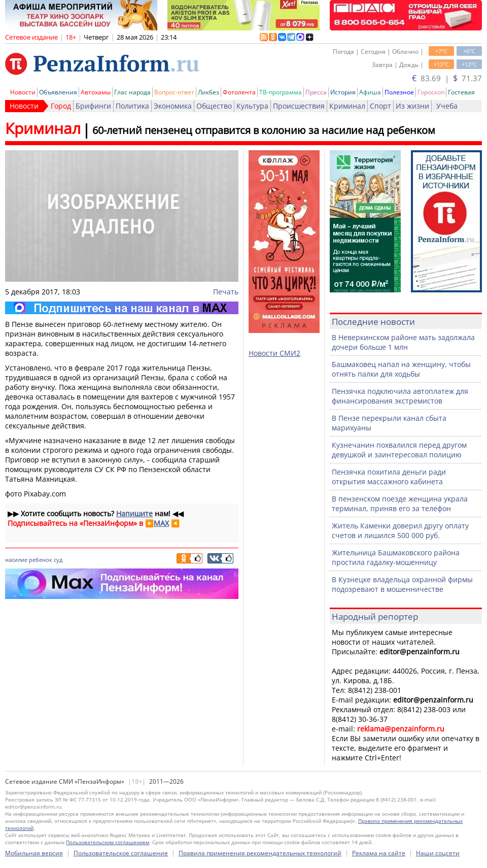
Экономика (173, 106)
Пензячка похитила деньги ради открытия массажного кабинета (389, 477)
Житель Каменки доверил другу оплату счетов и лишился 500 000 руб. (400, 530)
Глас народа (132, 92)
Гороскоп (431, 92)
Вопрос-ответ (174, 92)
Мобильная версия (34, 853)
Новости (23, 92)
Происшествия (299, 106)
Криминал (347, 106)
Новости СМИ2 (274, 353)
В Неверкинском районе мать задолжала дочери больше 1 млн (403, 342)
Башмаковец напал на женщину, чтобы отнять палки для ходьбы (401, 369)
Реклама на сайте (379, 853)
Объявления (58, 92)
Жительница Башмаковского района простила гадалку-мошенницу (396, 557)
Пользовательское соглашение (121, 853)
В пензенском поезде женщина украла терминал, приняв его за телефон (400, 504)
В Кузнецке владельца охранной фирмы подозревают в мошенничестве (402, 584)
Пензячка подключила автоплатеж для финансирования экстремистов (400, 396)
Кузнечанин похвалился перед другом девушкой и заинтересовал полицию (399, 450)
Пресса (316, 92)
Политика (132, 106)
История (343, 92)
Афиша (370, 92)
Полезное (399, 92)
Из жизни (412, 106)
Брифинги (93, 106)
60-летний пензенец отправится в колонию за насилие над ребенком (264, 130)
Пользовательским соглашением (108, 842)
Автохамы (96, 92)
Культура (252, 106)
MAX (161, 523)
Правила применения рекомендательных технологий (260, 853)
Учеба (447, 106)
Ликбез (208, 92)
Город (61, 106)
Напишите (134, 513)
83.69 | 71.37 (447, 78)
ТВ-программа (281, 92)
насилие (16, 560)
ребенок (41, 560)
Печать (226, 292)
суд (58, 560)
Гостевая (461, 92)
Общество (214, 106)
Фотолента (239, 92)
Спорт (380, 106)
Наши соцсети (438, 853)
